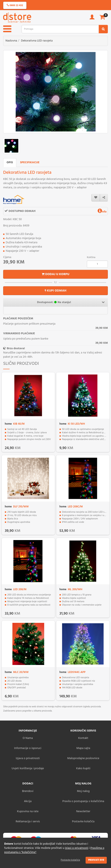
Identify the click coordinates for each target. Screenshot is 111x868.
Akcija (28, 801)
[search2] (103, 29)
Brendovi (28, 791)
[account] (92, 18)
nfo (102, 212)
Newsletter (83, 811)
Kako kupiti (83, 768)
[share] (104, 198)
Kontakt (83, 738)
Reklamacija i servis (28, 822)
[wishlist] (96, 198)
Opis (10, 162)
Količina (91, 257)
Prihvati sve (96, 860)
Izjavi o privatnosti (77, 848)
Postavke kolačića (70, 860)
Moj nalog (83, 791)
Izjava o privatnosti (28, 758)
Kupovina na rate (28, 811)
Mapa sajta (83, 748)
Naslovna (11, 41)
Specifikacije (30, 162)
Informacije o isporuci (28, 748)
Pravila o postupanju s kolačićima (83, 801)
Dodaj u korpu (56, 274)
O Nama (28, 738)
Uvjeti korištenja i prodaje (28, 768)
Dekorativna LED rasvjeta (37, 41)
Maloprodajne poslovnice (83, 758)
